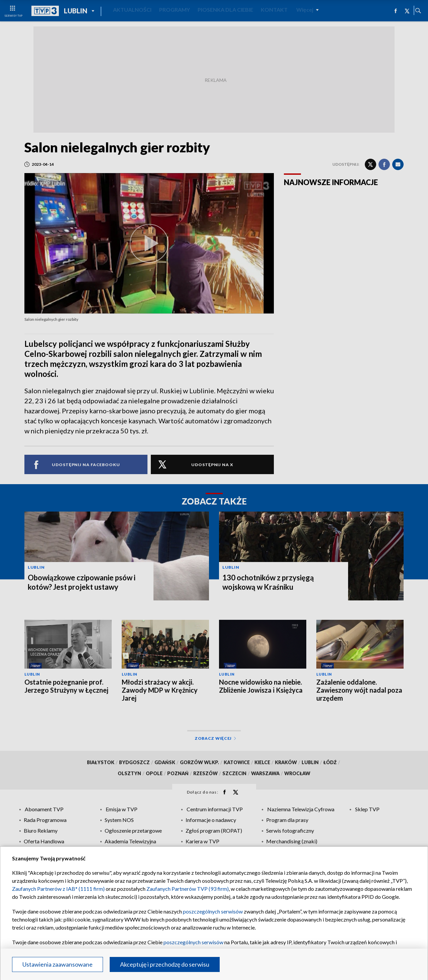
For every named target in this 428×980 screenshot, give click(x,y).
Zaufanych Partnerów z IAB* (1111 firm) (58, 889)
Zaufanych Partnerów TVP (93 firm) (188, 889)
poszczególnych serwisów (213, 911)
